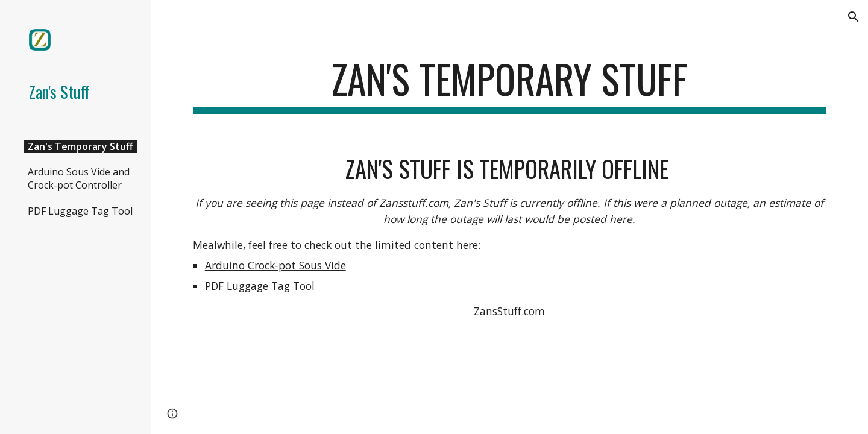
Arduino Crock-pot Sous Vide (275, 265)
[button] (854, 17)
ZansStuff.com (509, 311)
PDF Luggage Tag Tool (260, 286)
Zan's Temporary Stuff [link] (80, 146)
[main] (510, 85)
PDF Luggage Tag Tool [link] (80, 211)
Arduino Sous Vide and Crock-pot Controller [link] (79, 178)
